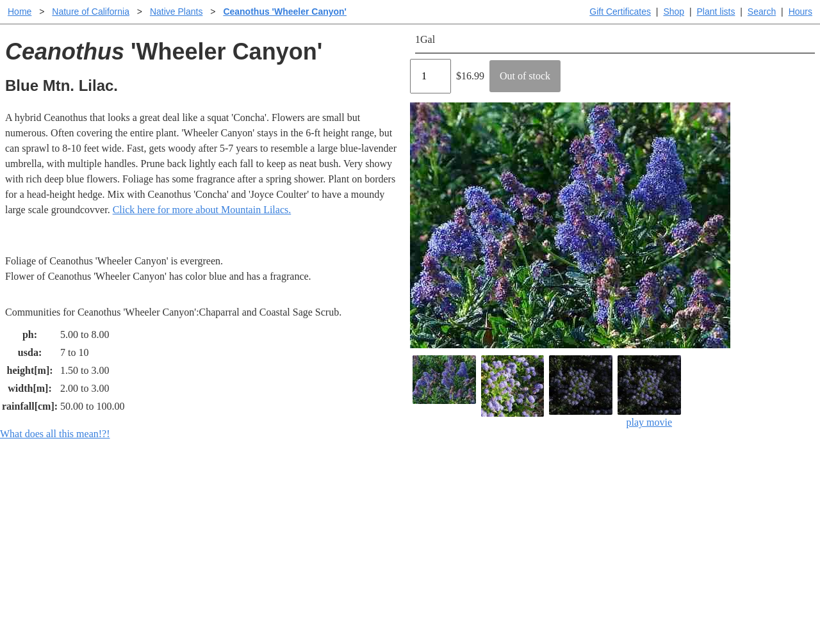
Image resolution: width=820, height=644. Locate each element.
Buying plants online (455, 516)
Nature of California (91, 12)
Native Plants (176, 12)
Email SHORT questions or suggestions (332, 603)
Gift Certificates (620, 12)
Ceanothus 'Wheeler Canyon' (285, 12)
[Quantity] (430, 76)
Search (762, 12)
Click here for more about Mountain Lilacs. (202, 210)
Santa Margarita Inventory (631, 496)
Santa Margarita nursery (626, 516)
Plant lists (716, 12)
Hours (800, 12)
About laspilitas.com (619, 537)
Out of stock (525, 76)
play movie (649, 391)
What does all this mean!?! (55, 434)
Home (20, 12)
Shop (674, 12)
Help (422, 496)
